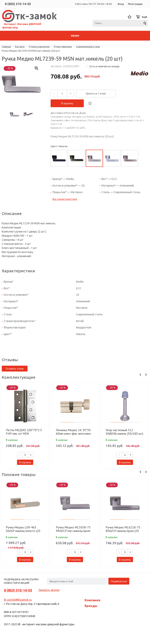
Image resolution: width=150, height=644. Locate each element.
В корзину (67, 103)
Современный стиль (88, 46)
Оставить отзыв (15, 369)
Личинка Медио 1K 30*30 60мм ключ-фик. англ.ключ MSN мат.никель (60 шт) (73, 432)
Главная (6, 46)
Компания (92, 600)
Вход (121, 4)
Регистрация (135, 4)
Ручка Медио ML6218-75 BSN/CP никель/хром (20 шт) (123, 529)
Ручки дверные (63, 46)
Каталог (20, 46)
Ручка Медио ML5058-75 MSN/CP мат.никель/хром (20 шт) (73, 529)
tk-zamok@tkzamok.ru (18, 600)
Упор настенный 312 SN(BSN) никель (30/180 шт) (124, 432)
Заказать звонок (49, 590)
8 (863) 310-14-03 (18, 4)
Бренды (91, 606)
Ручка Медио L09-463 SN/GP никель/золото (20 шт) (23, 529)
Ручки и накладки (39, 46)
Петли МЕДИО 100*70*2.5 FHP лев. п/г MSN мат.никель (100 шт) (24, 432)
